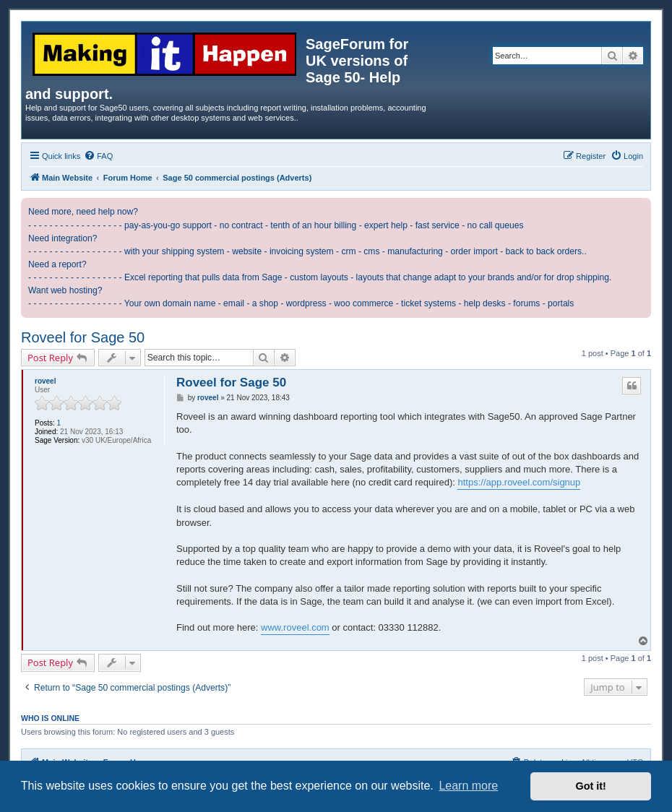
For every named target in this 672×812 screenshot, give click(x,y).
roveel (45, 381)
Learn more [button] (468, 786)
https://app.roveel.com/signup (519, 482)
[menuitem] (98, 156)
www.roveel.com (295, 627)
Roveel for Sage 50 (83, 337)
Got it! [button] (591, 786)
